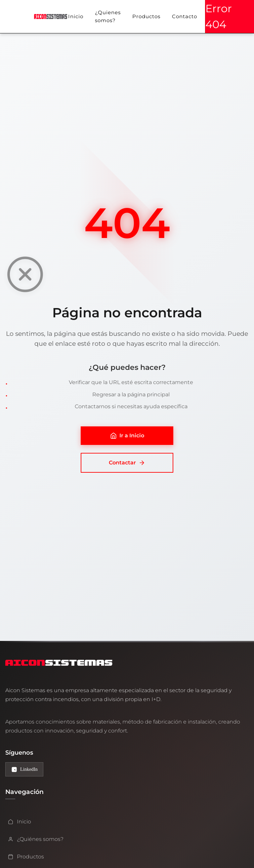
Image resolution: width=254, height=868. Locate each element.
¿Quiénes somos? (36, 839)
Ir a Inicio (127, 436)
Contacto (185, 16)
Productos (146, 16)
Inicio (76, 16)
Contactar (127, 463)
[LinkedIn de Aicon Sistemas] (24, 769)
